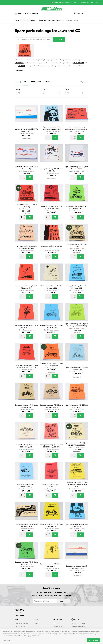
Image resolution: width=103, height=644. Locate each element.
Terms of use (59, 626)
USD (76, 3)
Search (34, 14)
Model (43, 89)
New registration (86, 3)
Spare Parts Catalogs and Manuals (50, 20)
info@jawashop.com (78, 627)
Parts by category (22, 623)
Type (67, 89)
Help (37, 623)
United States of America (63, 3)
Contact (57, 623)
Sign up (64, 601)
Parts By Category (29, 20)
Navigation (21, 14)
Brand (18, 89)
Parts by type (21, 626)
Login (98, 3)
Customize (7, 640)
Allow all (94, 640)
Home (17, 20)
